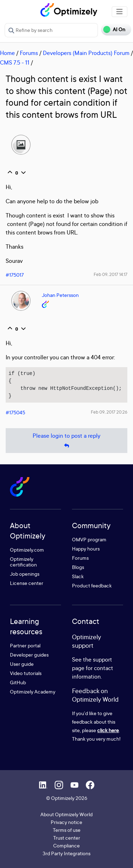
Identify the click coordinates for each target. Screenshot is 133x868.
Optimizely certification (23, 562)
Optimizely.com (27, 550)
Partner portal (25, 645)
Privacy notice (66, 822)
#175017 (15, 275)
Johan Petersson (60, 295)
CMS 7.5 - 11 (15, 62)
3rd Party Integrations (66, 853)
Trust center (67, 838)
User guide (22, 664)
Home (7, 53)
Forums (29, 53)
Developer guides (29, 655)
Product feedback (92, 585)
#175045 (15, 412)
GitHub (18, 682)
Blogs (78, 567)
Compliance (66, 845)
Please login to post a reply (66, 441)
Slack (78, 576)
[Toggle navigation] (120, 12)
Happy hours (86, 549)
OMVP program (89, 539)
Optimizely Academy (33, 692)
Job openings (25, 574)
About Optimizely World (66, 814)
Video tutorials (26, 673)
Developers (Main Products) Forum (86, 53)
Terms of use (67, 830)
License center (27, 583)
